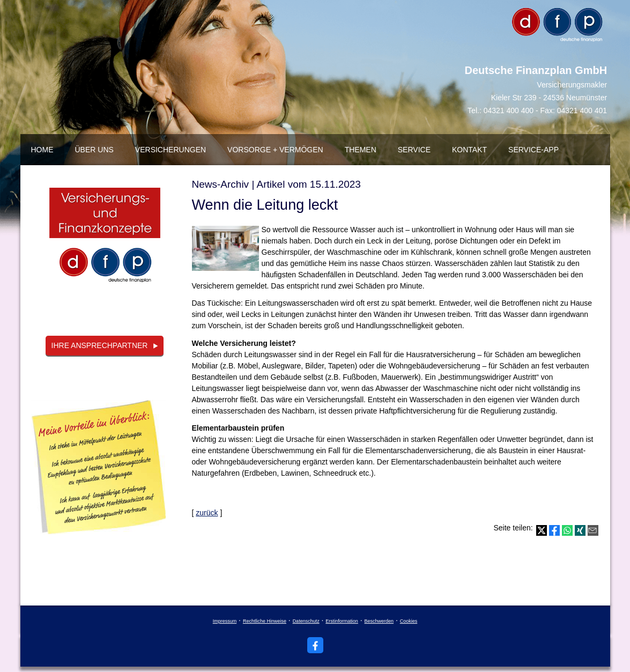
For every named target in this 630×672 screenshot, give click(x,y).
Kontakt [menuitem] (469, 150)
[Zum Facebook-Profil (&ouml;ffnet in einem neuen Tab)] (315, 645)
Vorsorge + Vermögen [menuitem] (275, 150)
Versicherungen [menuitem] (171, 150)
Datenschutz (306, 621)
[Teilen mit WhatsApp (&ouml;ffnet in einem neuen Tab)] (567, 530)
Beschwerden (379, 621)
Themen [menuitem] (361, 150)
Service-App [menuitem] (533, 150)
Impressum (225, 621)
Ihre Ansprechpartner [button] (100, 345)
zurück (207, 513)
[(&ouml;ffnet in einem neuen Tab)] (105, 240)
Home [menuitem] (42, 150)
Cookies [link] (409, 621)
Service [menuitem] (414, 150)
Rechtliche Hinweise (265, 621)
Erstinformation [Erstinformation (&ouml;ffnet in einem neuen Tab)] (342, 621)
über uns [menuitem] (94, 150)
